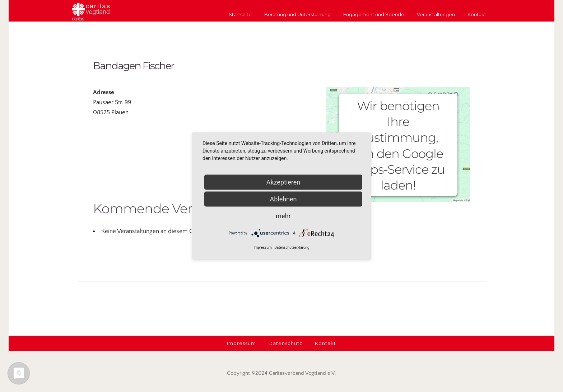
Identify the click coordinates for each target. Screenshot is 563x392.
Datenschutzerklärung (292, 248)
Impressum (262, 248)
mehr (283, 216)
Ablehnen (283, 199)
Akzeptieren (283, 182)
